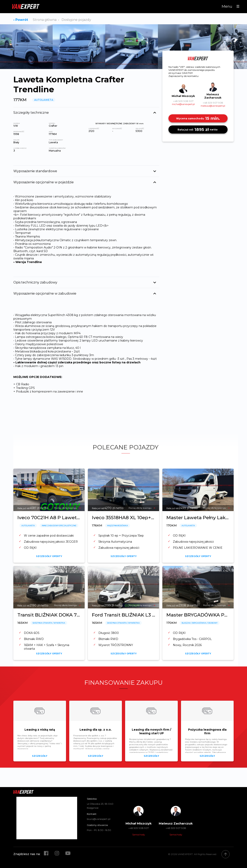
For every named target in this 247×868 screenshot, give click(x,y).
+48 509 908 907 (183, 101)
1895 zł (198, 129)
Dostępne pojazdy (76, 20)
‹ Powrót (21, 20)
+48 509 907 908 (213, 103)
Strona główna (45, 20)
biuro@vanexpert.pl (99, 819)
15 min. (198, 118)
